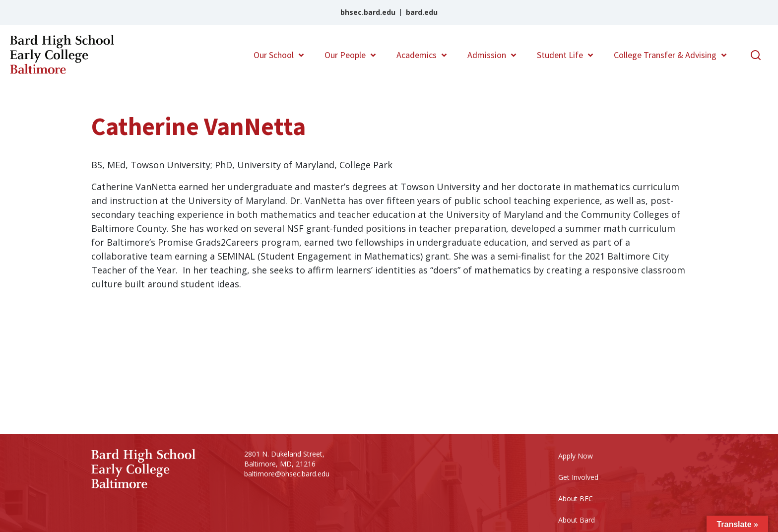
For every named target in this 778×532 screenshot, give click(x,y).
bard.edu (422, 12)
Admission (487, 55)
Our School (274, 55)
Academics (417, 55)
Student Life (560, 55)
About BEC (576, 499)
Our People (345, 55)
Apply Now (576, 456)
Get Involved (578, 477)
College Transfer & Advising (665, 55)
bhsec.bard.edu (368, 12)
